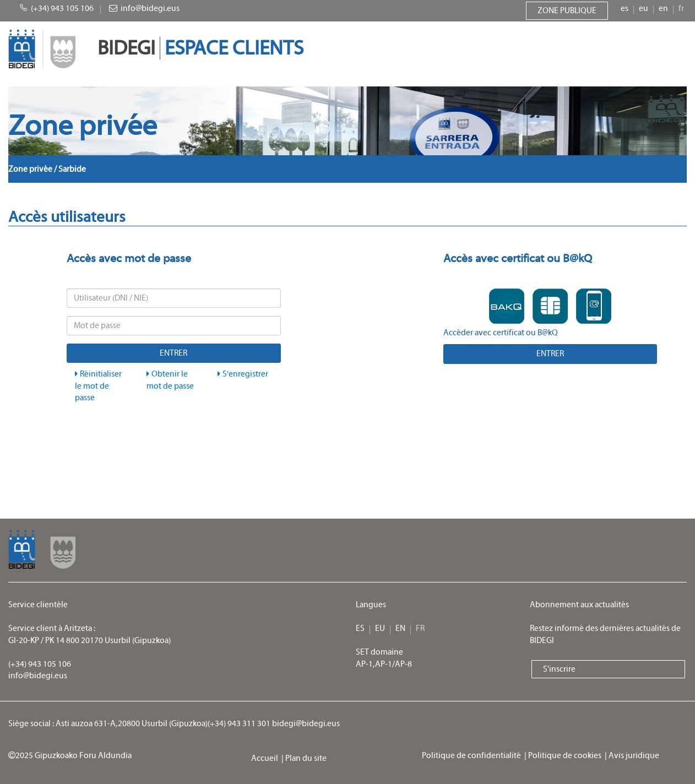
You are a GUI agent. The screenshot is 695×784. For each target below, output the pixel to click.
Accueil (266, 758)
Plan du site (307, 758)
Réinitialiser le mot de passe (98, 386)
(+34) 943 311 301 (239, 724)
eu (644, 9)
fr (681, 9)
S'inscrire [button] (559, 669)
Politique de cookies (566, 756)
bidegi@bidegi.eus (306, 724)
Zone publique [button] (567, 11)
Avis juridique (635, 756)
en (663, 9)
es (625, 9)
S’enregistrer (243, 374)
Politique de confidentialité (473, 756)
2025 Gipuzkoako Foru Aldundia (70, 756)
